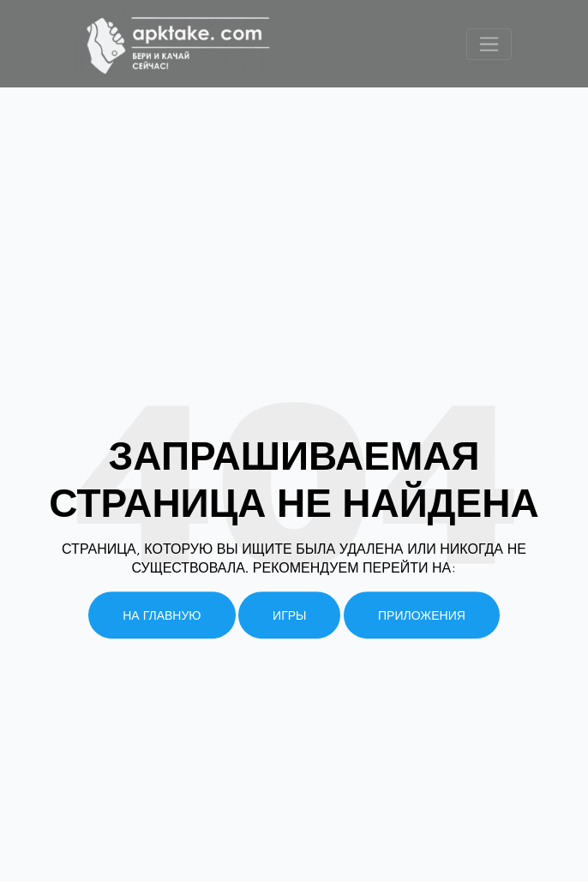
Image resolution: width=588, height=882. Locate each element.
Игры (289, 615)
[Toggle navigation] (489, 44)
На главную (162, 615)
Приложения (422, 615)
